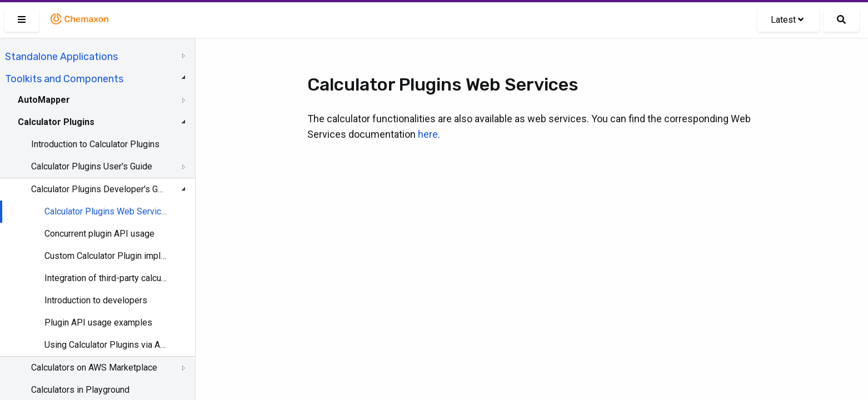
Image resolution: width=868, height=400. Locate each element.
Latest (787, 20)
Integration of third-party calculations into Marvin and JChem (106, 278)
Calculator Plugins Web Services (106, 211)
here (428, 134)
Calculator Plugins (56, 122)
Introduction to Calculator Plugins (95, 144)
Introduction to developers (96, 300)
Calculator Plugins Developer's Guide (98, 189)
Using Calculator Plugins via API (106, 345)
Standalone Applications (61, 57)
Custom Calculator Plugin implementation (106, 256)
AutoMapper (44, 100)
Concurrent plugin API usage (99, 234)
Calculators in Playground (80, 390)
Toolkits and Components (64, 79)
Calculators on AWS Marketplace (94, 367)
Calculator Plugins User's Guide (92, 166)
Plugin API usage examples (98, 322)
